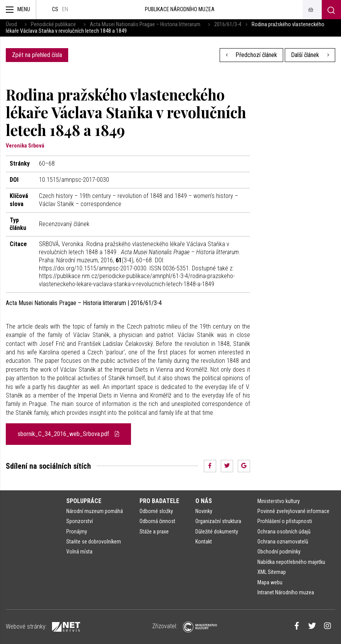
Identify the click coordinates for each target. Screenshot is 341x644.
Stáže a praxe (154, 532)
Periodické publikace (53, 24)
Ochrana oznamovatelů (283, 542)
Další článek (310, 55)
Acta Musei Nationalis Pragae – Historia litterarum (145, 24)
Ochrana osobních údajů (284, 532)
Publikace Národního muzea (180, 9)
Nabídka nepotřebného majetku (291, 562)
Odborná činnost (157, 521)
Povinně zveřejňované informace (293, 511)
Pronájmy (77, 532)
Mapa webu (270, 582)
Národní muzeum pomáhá (95, 511)
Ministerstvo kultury (279, 501)
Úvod (11, 24)
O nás (204, 501)
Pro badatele (159, 501)
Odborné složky (156, 511)
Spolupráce (84, 501)
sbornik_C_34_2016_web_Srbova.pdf (68, 434)
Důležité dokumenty (217, 532)
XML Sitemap (272, 572)
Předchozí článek (252, 55)
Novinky (204, 511)
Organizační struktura (218, 521)
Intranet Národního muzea (286, 592)
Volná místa (79, 552)
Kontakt (204, 542)
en (65, 9)
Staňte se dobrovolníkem (94, 542)
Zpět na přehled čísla (37, 55)
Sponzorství (80, 521)
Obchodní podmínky (279, 552)
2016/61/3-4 (228, 24)
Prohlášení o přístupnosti (285, 521)
